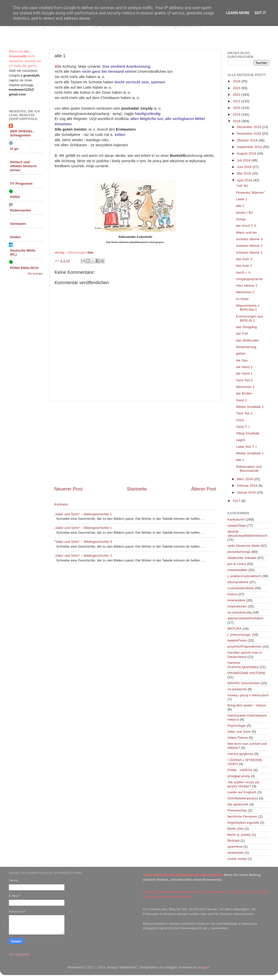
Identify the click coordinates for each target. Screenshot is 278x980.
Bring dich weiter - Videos (247, 705)
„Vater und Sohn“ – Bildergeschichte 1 (83, 528)
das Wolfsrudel (247, 340)
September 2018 (250, 147)
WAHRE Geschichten (244, 683)
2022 (237, 95)
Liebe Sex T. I (246, 447)
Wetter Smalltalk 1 (250, 453)
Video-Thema (238, 738)
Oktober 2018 (248, 140)
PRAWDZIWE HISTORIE (247, 673)
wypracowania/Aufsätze (245, 618)
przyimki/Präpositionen (245, 646)
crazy (240, 420)
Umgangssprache (249, 279)
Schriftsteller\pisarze (243, 798)
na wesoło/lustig (240, 612)
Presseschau (237, 810)
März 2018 (245, 479)
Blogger (204, 967)
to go (14, 149)
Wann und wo (246, 232)
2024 (237, 81)
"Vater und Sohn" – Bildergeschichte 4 (83, 542)
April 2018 (245, 180)
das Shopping (247, 327)
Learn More (238, 13)
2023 (237, 88)
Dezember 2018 (249, 127)
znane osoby (237, 859)
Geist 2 (241, 400)
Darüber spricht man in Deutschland (245, 655)
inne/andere (236, 600)
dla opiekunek (238, 804)
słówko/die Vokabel (242, 558)
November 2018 (249, 133)
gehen (241, 353)
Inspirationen (237, 606)
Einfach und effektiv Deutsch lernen (23, 166)
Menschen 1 (245, 387)
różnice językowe (240, 754)
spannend (235, 847)
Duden (15, 237)
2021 (237, 101)
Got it (260, 13)
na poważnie (237, 689)
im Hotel (242, 299)
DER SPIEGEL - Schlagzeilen (23, 133)
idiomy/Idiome (238, 582)
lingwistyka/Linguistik (243, 823)
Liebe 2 (242, 199)
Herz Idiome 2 (247, 286)
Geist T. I (243, 427)
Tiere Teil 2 (244, 413)
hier (90, 252)
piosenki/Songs (239, 552)
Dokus (232, 594)
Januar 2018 (247, 492)
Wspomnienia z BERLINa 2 (248, 308)
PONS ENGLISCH (24, 268)
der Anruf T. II (246, 226)
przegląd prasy (239, 776)
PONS (15, 197)
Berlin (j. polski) (239, 835)
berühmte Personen (242, 816)
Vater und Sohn (239, 732)
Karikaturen (236, 519)
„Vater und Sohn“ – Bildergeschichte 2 (83, 514)
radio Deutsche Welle (244, 546)
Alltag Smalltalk (248, 433)
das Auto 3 (244, 259)
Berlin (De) (236, 829)
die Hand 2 (244, 367)
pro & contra (237, 564)
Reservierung (246, 347)
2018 (237, 121)
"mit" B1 (242, 186)
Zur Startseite (19, 954)
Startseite (137, 489)
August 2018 (247, 153)
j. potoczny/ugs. (239, 635)
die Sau (242, 360)
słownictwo (236, 853)
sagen (241, 440)
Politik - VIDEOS (240, 770)
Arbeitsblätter (238, 570)
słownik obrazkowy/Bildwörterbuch (247, 534)
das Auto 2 (244, 266)
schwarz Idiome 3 (249, 239)
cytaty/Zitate (237, 525)
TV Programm (21, 183)
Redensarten (20, 210)
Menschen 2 (245, 292)
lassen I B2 (245, 213)
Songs (241, 219)
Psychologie (237, 726)
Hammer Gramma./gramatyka (243, 665)
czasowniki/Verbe (241, 588)
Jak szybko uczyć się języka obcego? (243, 784)
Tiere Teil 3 (244, 380)
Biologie (234, 840)
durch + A (243, 272)
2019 (237, 115)
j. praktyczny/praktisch (244, 576)
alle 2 (240, 206)
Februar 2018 (248, 486)
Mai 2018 (244, 173)
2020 (237, 108)
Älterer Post (204, 489)
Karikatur (61, 504)
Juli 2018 (244, 160)
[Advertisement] (135, 444)
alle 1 (240, 460)
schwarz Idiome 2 (249, 246)
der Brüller (244, 393)
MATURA (235, 629)
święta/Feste (237, 640)
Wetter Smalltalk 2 (250, 407)
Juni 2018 (245, 167)
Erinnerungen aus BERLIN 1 (250, 318)
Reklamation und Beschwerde (249, 469)
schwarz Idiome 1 (249, 252)
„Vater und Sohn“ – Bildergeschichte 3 (83, 556)
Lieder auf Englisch (242, 792)
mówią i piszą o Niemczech (248, 695)
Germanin (18, 224)
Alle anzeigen (35, 274)
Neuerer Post (68, 489)
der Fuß (242, 334)
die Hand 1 (244, 373)
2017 (237, 501)
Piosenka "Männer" (251, 193)
